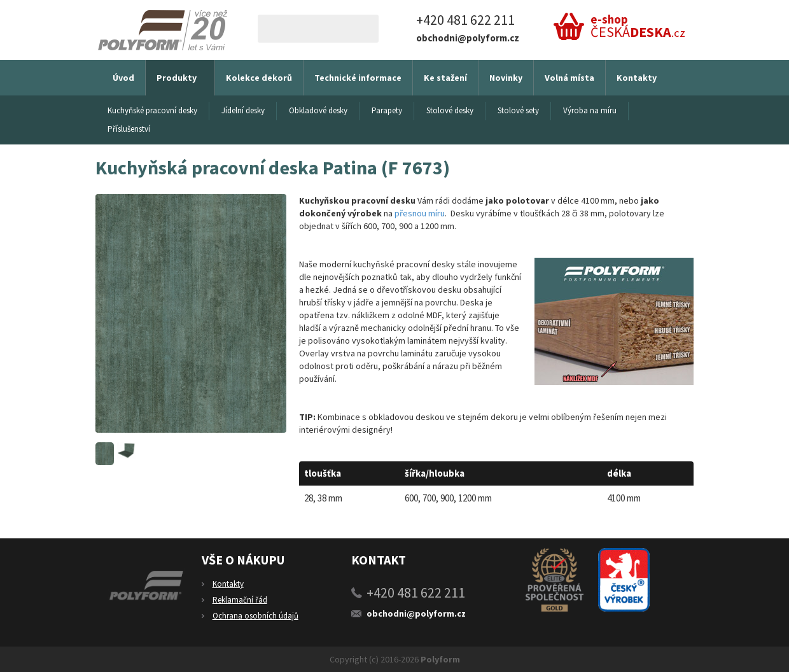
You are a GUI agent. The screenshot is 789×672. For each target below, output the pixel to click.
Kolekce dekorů (259, 78)
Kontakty (637, 78)
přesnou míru (420, 213)
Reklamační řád (240, 600)
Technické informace (358, 78)
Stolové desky (450, 110)
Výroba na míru (590, 110)
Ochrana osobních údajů (255, 616)
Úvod (123, 78)
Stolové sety (518, 110)
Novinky (506, 78)
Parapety (387, 110)
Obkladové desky (318, 110)
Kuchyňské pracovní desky (152, 110)
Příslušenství (129, 129)
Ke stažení (445, 78)
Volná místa (569, 78)
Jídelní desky (243, 110)
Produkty (177, 78)
